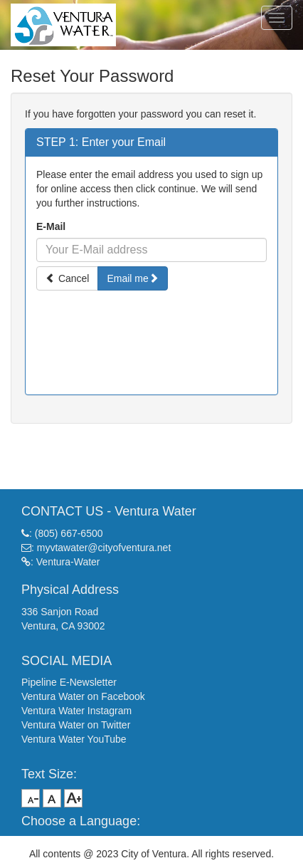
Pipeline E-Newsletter (69, 682)
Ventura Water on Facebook (83, 696)
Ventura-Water (68, 562)
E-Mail (51, 226)
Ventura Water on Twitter (76, 725)
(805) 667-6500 (69, 533)
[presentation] (151, 331)
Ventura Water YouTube (74, 739)
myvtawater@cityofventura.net (104, 548)
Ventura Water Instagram (76, 711)
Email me (132, 278)
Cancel (67, 278)
